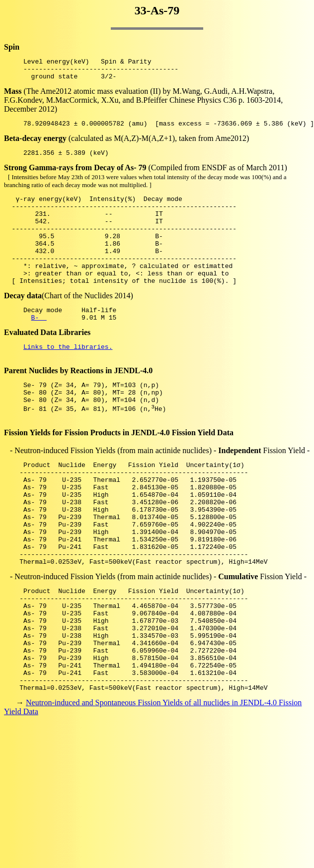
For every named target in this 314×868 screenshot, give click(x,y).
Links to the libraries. (68, 376)
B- (39, 345)
